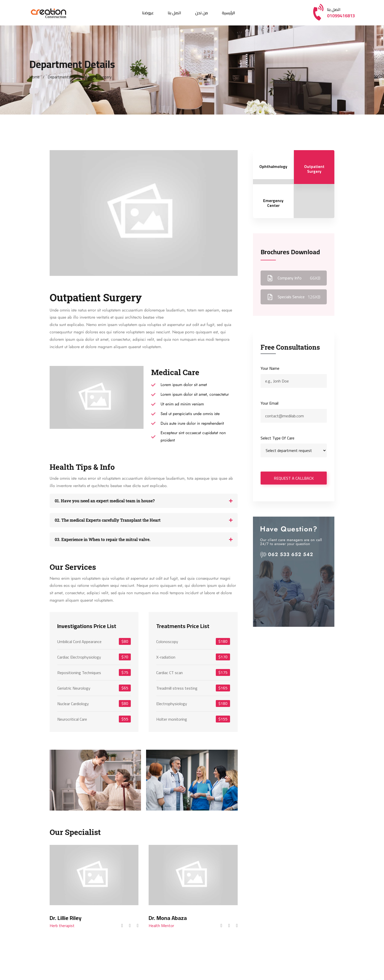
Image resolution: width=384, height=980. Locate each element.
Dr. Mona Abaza (168, 918)
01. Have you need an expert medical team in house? (105, 501)
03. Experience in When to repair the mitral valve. (103, 539)
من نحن (202, 13)
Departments (59, 77)
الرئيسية (229, 13)
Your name (270, 368)
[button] (144, 501)
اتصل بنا (174, 13)
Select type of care (278, 438)
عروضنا (148, 13)
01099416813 (341, 16)
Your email (269, 403)
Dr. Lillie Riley (66, 918)
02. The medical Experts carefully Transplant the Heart (108, 520)
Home (34, 77)
